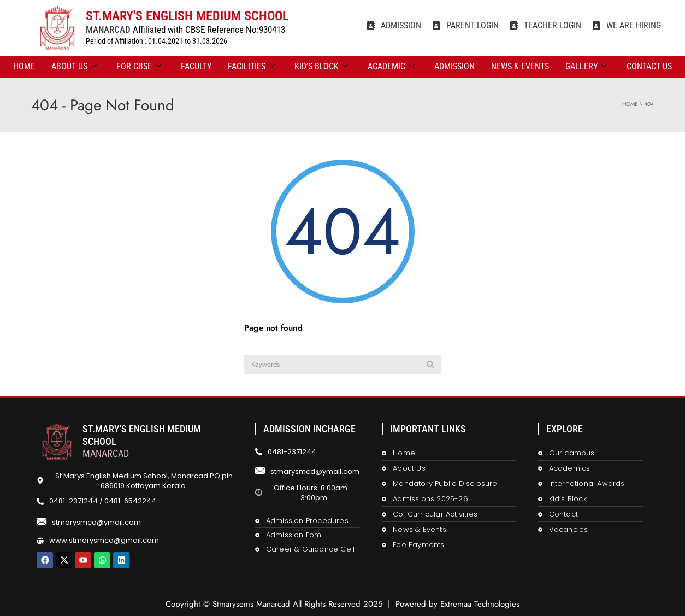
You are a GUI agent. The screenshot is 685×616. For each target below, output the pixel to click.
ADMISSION (454, 66)
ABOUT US (74, 67)
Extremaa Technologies (480, 604)
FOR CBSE (139, 67)
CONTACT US (649, 66)
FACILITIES (251, 67)
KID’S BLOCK (321, 67)
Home (24, 66)
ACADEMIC (391, 67)
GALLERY (586, 67)
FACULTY (196, 66)
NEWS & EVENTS (520, 66)
